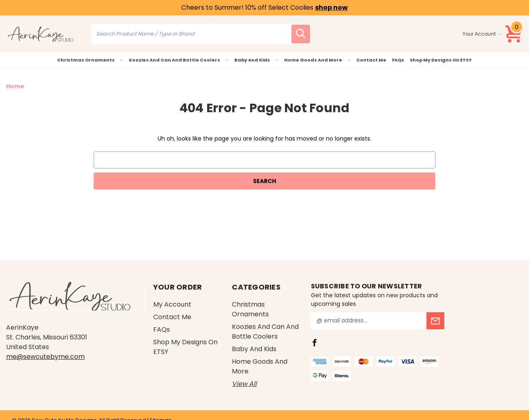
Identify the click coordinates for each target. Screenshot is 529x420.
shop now (331, 7)
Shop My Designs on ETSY (441, 60)
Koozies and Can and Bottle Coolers (179, 60)
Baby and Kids (256, 60)
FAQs (398, 60)
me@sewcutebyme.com (45, 357)
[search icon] (301, 34)
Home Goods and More (317, 60)
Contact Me (371, 60)
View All (244, 384)
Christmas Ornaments (90, 60)
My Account (172, 304)
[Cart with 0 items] (514, 34)
